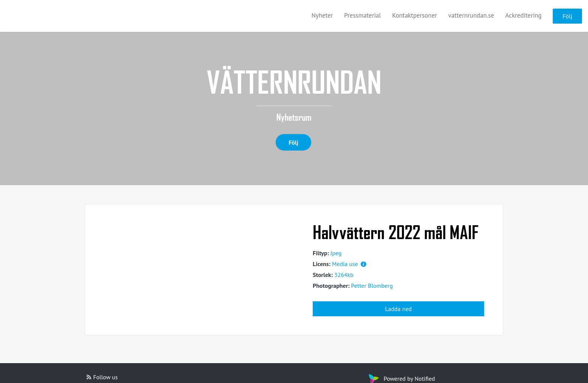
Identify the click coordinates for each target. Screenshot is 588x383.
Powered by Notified (401, 379)
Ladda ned (398, 309)
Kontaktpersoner (415, 15)
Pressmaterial (363, 15)
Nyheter (322, 15)
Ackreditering (524, 15)
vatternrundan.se (471, 15)
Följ (567, 16)
